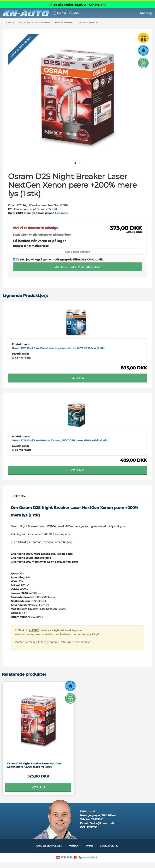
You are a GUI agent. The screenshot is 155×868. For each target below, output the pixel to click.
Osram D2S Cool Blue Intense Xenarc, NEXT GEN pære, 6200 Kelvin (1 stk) (60, 440)
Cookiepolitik (109, 846)
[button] (75, 163)
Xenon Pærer (63, 22)
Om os (90, 846)
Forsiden (25, 22)
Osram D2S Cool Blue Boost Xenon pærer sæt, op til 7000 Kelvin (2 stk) (58, 348)
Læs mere (62, 213)
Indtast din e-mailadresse (31, 246)
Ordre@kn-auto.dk (102, 823)
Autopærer (43, 22)
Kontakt (74, 846)
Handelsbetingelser (49, 846)
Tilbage (9, 22)
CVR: (89, 827)
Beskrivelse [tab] (19, 496)
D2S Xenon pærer (88, 22)
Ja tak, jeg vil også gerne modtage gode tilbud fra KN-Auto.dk (58, 259)
